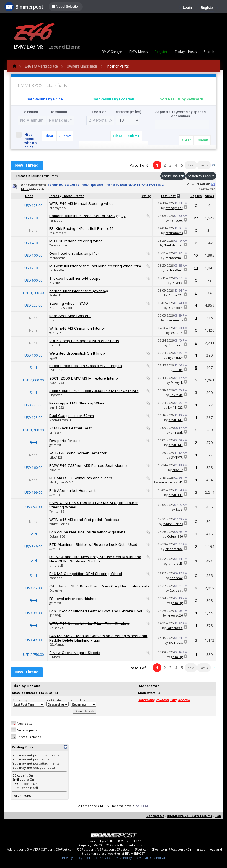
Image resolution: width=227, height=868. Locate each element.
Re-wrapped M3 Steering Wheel (77, 403)
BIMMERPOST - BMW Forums (189, 816)
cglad (53, 357)
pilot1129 (56, 457)
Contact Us (155, 816)
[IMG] (17, 784)
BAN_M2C (176, 642)
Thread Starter (73, 196)
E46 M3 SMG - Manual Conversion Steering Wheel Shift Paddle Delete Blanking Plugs (98, 638)
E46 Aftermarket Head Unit (72, 490)
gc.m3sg (55, 445)
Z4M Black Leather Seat (70, 428)
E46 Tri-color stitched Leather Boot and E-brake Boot (96, 611)
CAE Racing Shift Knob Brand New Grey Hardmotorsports (99, 586)
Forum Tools (171, 176)
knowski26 (175, 615)
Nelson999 (57, 628)
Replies (196, 196)
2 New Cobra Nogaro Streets (75, 653)
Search (209, 52)
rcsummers (58, 233)
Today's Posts (186, 52)
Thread (54, 196)
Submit (65, 136)
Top (218, 816)
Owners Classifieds (82, 66)
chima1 (55, 345)
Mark (25, 189)
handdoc (56, 220)
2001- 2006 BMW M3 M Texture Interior (84, 378)
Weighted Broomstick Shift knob (77, 353)
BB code (19, 775)
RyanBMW (175, 357)
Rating (146, 196)
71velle (55, 283)
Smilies (18, 779)
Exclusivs (56, 590)
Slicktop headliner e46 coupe (75, 278)
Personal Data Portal (150, 858)
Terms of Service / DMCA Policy (109, 858)
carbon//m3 (58, 258)
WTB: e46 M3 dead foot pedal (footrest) (84, 520)
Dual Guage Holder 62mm (72, 416)
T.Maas (54, 657)
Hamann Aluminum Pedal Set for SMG (82, 216)
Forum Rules (22, 796)
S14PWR (177, 457)
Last (204, 165)
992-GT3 (55, 333)
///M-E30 (55, 495)
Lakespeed (175, 628)
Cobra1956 (57, 536)
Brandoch (176, 308)
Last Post (168, 196)
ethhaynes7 (58, 208)
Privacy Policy (72, 858)
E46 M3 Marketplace (41, 66)
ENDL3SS (56, 370)
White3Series (59, 524)
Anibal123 (56, 295)
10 (196, 255)
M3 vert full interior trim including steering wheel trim (95, 266)
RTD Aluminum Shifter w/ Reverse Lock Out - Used (93, 544)
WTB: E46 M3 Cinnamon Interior (77, 328)
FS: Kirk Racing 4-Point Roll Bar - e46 (82, 228)
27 (196, 218)
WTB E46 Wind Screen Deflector (78, 453)
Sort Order (54, 700)
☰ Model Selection (66, 7)
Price (29, 196)
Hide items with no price (27, 141)
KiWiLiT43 (176, 420)
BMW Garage (112, 52)
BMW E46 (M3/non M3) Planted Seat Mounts (88, 465)
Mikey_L (177, 382)
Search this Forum (201, 176)
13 (196, 268)
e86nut (54, 470)
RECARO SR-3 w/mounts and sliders (81, 478)
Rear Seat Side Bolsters (70, 316)
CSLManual (57, 644)
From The (78, 700)
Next (191, 165)
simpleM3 (56, 565)
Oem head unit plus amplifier (74, 253)
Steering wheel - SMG (69, 303)
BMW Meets (138, 52)
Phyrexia (56, 395)
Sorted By (20, 700)
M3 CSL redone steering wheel (76, 241)
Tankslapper (58, 245)
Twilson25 (57, 511)
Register (207, 8)
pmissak (55, 432)
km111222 (57, 407)
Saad (179, 509)
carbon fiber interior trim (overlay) (79, 291)
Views (210, 196)
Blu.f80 (178, 370)
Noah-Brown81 (60, 420)
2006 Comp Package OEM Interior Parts (84, 341)
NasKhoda (57, 382)
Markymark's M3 (61, 482)
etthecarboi (174, 549)
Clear (49, 136)
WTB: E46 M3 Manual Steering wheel (82, 203)
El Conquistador (61, 308)
